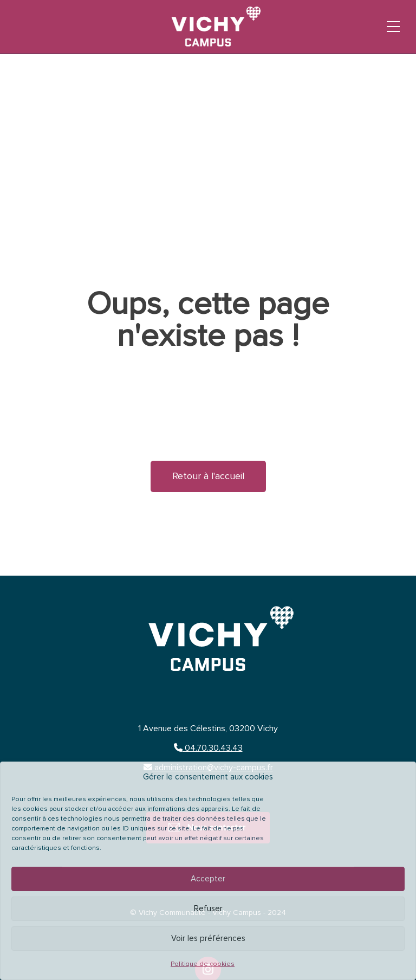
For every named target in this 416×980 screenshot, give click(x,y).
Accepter (208, 879)
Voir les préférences (208, 939)
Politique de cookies (203, 964)
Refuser (208, 909)
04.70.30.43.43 (208, 748)
